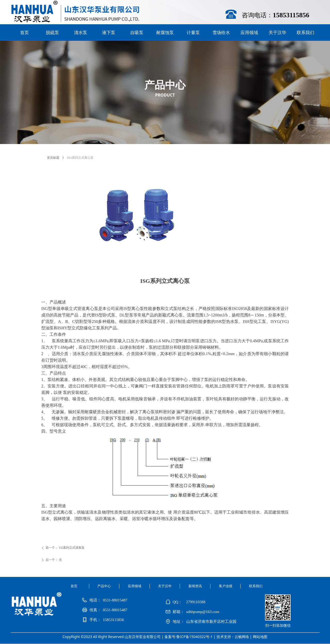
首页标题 (53, 158)
